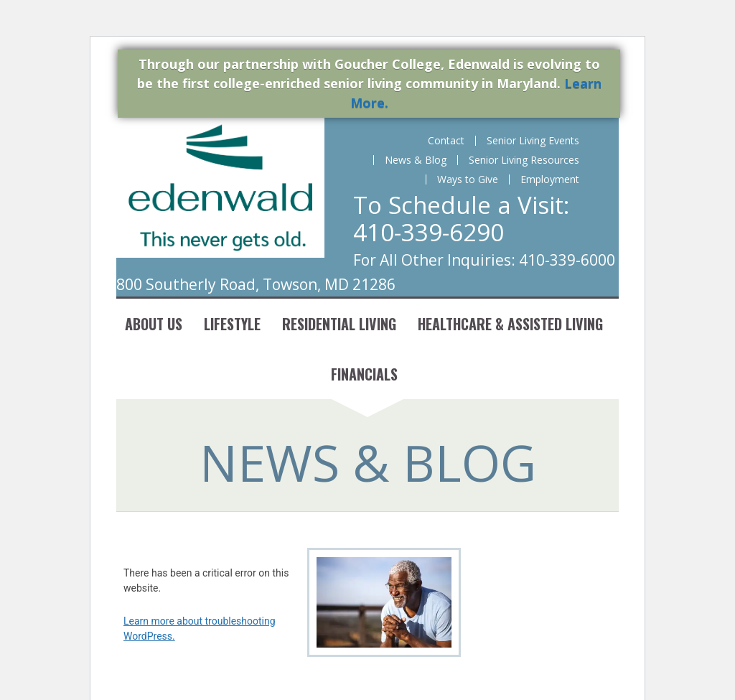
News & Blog (416, 160)
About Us (154, 324)
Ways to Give (468, 179)
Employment (550, 179)
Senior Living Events (533, 141)
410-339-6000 (567, 260)
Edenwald (220, 188)
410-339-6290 (429, 232)
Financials (364, 374)
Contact (446, 141)
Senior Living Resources (524, 160)
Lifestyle (232, 324)
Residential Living (339, 324)
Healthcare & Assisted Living (510, 324)
